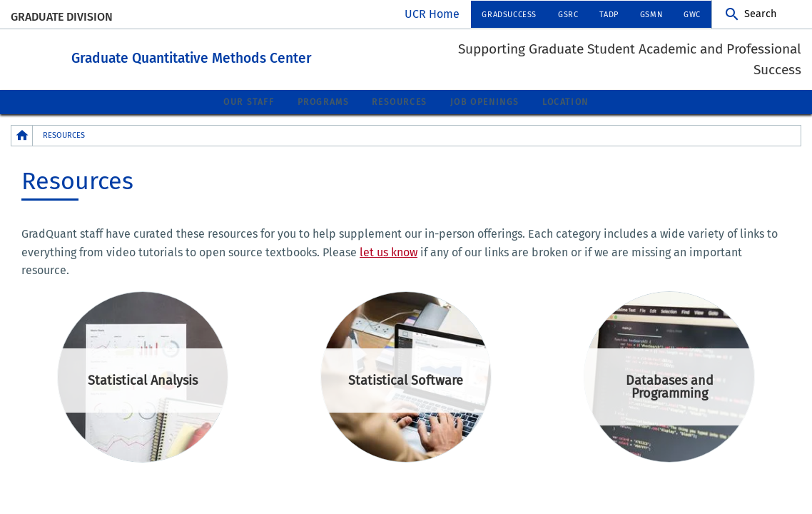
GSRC (568, 15)
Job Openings (485, 101)
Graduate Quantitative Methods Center (270, 56)
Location (565, 101)
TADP (609, 15)
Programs (324, 101)
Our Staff (249, 101)
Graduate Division (62, 17)
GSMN (651, 15)
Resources (399, 101)
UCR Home (432, 14)
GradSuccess (509, 15)
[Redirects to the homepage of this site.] (22, 135)
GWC (692, 15)
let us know (389, 252)
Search (760, 14)
